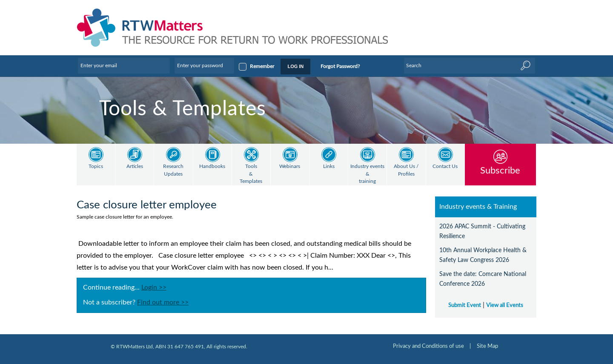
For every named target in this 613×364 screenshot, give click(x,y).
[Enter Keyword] (470, 65)
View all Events (505, 305)
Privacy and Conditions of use (428, 346)
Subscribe (500, 170)
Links (329, 166)
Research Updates (173, 170)
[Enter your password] (204, 65)
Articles (135, 166)
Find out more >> (163, 302)
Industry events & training (367, 174)
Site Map (487, 346)
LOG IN (295, 66)
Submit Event (465, 305)
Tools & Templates (251, 174)
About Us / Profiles (406, 170)
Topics (96, 166)
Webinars (290, 166)
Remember (262, 66)
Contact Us (445, 166)
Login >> (154, 287)
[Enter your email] (124, 65)
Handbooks (212, 166)
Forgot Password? (340, 66)
